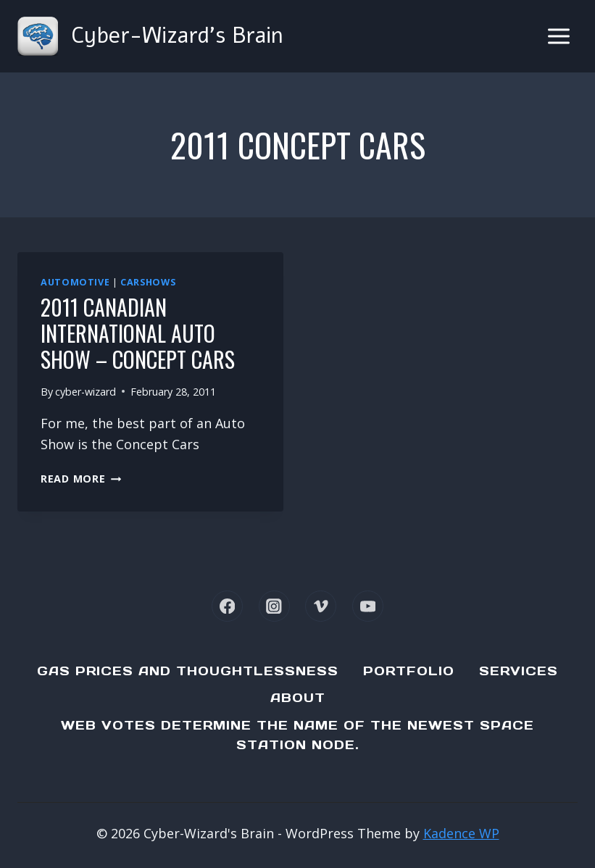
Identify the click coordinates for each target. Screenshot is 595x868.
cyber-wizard (86, 392)
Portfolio (409, 671)
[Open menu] (558, 36)
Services (519, 671)
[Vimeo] (321, 606)
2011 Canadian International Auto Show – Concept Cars (138, 333)
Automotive (75, 282)
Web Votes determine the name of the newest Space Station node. (297, 735)
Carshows (148, 282)
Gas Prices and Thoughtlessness (188, 671)
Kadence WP (461, 833)
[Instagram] (274, 606)
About (298, 698)
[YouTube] (368, 606)
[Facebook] (227, 606)
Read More (81, 479)
